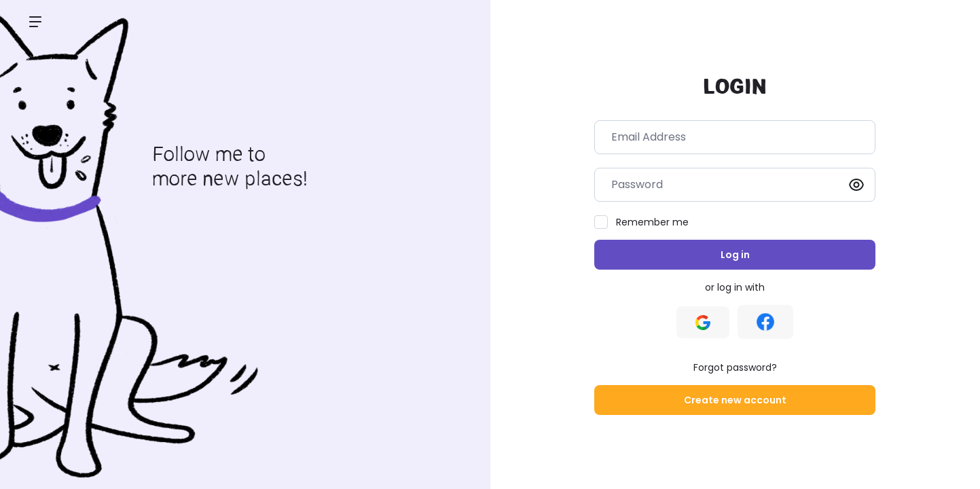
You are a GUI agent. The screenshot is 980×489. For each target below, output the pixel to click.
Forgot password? (735, 367)
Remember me (652, 222)
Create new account (735, 400)
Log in (735, 255)
